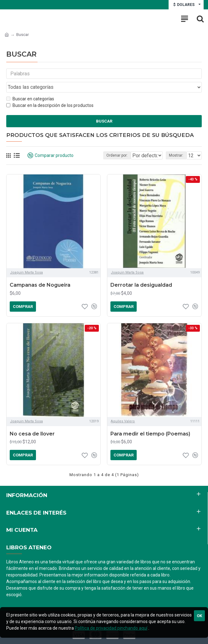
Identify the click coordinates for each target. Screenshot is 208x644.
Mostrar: (176, 157)
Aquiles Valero (123, 423)
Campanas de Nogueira (40, 287)
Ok (199, 616)
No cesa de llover (32, 436)
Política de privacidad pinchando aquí (111, 628)
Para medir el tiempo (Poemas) (150, 436)
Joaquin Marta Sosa (26, 274)
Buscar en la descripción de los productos (50, 107)
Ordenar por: (90, 157)
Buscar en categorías (30, 100)
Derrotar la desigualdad (141, 287)
